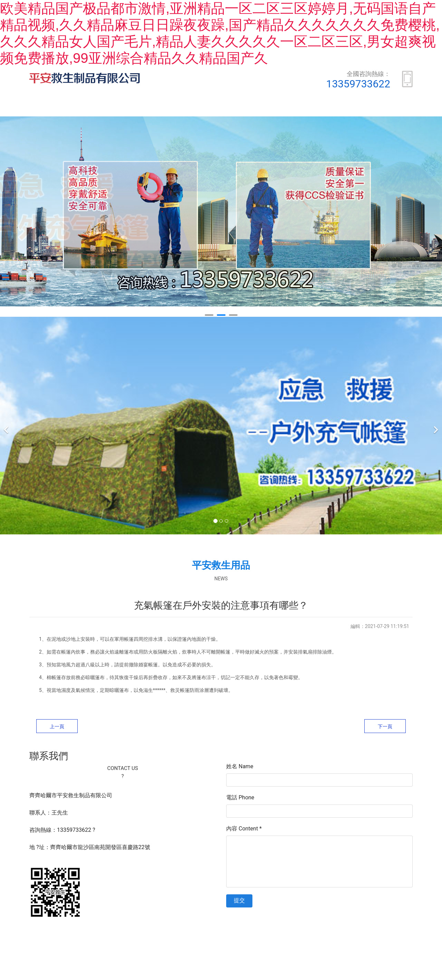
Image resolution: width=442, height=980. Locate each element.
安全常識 (335, 108)
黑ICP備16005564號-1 (242, 939)
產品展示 (165, 108)
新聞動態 (278, 108)
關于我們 (108, 108)
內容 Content (244, 830)
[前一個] (7, 427)
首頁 (57, 108)
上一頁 (57, 728)
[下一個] (435, 427)
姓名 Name (240, 768)
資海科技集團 (312, 939)
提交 (239, 902)
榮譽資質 (222, 108)
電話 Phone (240, 799)
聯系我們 (392, 108)
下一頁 (385, 728)
